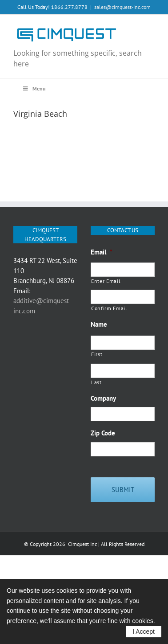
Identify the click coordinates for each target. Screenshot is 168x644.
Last (96, 382)
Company (103, 398)
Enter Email (106, 281)
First (97, 354)
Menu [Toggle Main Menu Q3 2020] (34, 88)
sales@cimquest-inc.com (122, 7)
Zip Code (103, 433)
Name (99, 324)
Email (102, 252)
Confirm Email (109, 308)
